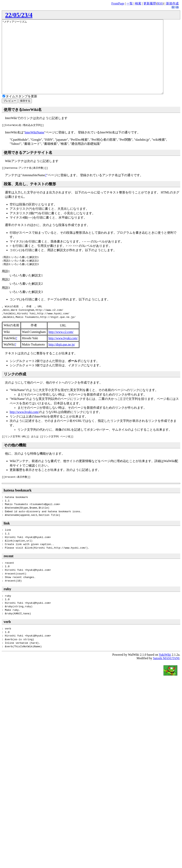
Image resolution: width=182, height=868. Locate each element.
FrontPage (118, 3)
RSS (160, 3)
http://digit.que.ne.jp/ (62, 359)
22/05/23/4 (19, 15)
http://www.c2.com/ (61, 347)
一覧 (130, 3)
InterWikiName (34, 147)
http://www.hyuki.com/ (63, 353)
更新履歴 (150, 3)
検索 (138, 3)
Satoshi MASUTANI (166, 673)
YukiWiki (165, 669)
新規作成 (172, 3)
